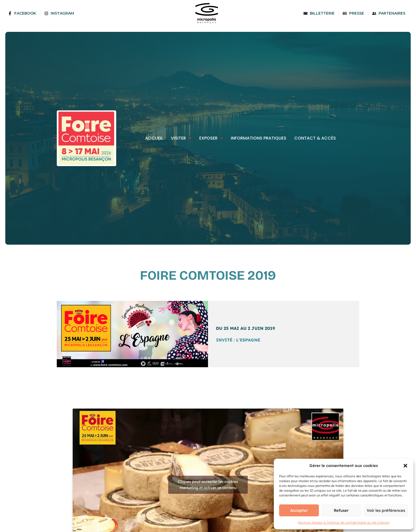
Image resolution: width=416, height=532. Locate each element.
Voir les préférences (386, 510)
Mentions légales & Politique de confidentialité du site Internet (344, 523)
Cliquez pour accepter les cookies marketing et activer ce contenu (208, 485)
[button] (405, 466)
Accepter (299, 510)
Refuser (341, 510)
